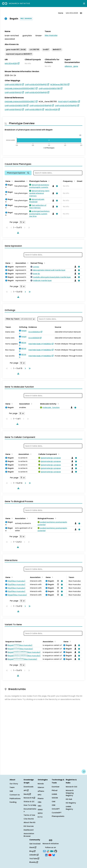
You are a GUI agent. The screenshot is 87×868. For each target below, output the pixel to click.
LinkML (54, 794)
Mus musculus (51, 35)
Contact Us (15, 795)
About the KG (30, 822)
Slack (33, 847)
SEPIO (40, 813)
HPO (40, 795)
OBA (40, 802)
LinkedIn (34, 855)
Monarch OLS (71, 787)
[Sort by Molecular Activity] (58, 404)
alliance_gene (71, 66)
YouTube (34, 859)
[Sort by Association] (26, 181)
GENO (40, 810)
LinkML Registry (69, 808)
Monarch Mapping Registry (70, 793)
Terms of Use (29, 815)
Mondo (41, 784)
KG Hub (69, 799)
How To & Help (30, 805)
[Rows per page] (22, 222)
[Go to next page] (25, 292)
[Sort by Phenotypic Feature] (48, 181)
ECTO (40, 817)
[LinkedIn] (46, 855)
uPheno (41, 791)
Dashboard (29, 830)
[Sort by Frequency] (74, 181)
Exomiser (56, 787)
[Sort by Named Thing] (44, 263)
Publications (15, 798)
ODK (54, 805)
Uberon (41, 787)
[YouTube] (50, 855)
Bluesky (34, 862)
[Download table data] (18, 233)
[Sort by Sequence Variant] (23, 641)
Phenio (41, 798)
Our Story (14, 784)
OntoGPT (56, 809)
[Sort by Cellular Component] (58, 454)
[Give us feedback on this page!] (84, 772)
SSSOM (55, 798)
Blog (32, 851)
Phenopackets (58, 816)
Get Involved (35, 844)
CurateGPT (57, 813)
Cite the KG (29, 819)
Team (12, 787)
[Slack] (48, 851)
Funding (13, 802)
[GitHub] (56, 851)
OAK (54, 802)
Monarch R (29, 798)
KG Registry (71, 803)
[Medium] (52, 851)
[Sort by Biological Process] (55, 518)
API (26, 790)
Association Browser (29, 835)
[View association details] (56, 186)
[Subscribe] (44, 851)
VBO (40, 806)
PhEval (55, 790)
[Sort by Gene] (12, 181)
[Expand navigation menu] (84, 4)
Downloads (29, 787)
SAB (11, 791)
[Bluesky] (54, 855)
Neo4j (27, 794)
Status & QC (29, 802)
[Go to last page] (29, 292)
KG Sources (29, 826)
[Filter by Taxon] (20, 319)
